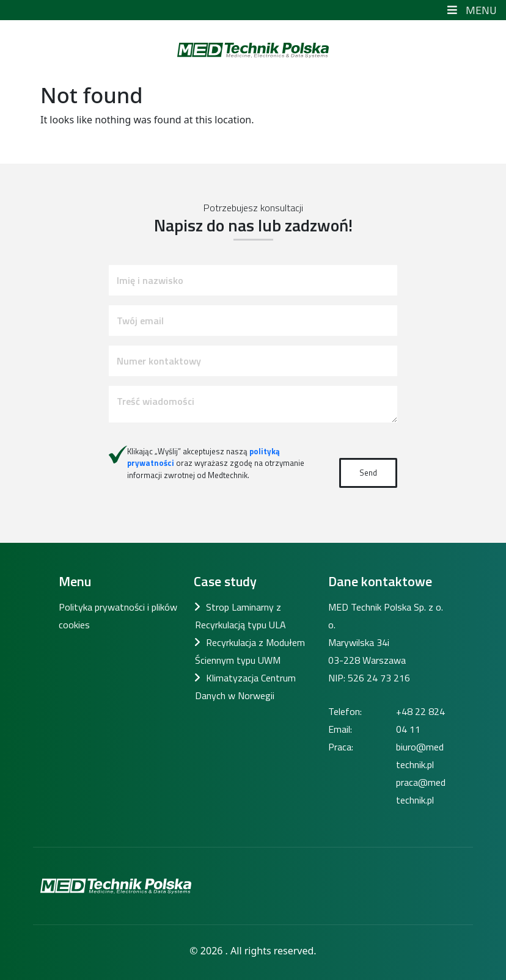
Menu (471, 10)
